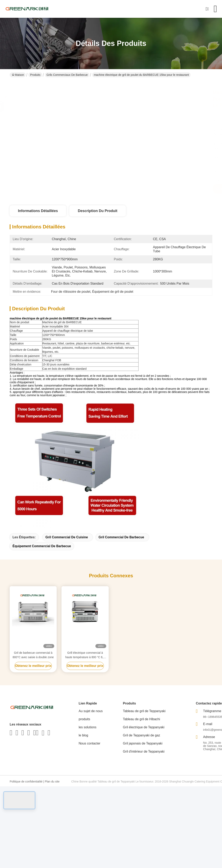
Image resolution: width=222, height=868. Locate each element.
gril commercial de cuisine (67, 537)
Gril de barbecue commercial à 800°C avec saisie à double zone (33, 655)
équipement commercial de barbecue (42, 546)
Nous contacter (90, 743)
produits (84, 719)
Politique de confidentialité (26, 781)
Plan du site (52, 781)
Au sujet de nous (91, 711)
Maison (18, 75)
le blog (83, 735)
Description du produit (98, 211)
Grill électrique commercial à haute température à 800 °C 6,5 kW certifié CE (85, 655)
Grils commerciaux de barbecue (67, 75)
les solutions (88, 727)
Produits (35, 75)
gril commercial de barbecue (121, 537)
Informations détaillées (38, 211)
